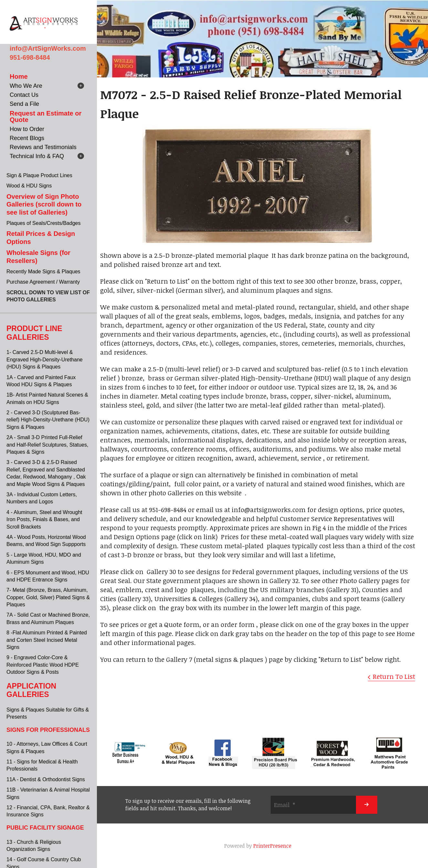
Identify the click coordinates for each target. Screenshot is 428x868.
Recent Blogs (27, 138)
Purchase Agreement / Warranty (43, 282)
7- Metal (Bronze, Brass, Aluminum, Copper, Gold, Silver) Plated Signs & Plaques (48, 597)
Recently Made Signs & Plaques (43, 272)
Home (19, 76)
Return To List (394, 676)
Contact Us (24, 95)
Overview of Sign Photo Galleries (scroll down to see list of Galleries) (44, 204)
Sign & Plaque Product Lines (39, 175)
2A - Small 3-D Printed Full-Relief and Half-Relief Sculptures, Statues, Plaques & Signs (47, 445)
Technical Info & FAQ (37, 156)
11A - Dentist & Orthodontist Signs (46, 779)
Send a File (24, 104)
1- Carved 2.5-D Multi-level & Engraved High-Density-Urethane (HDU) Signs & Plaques (45, 359)
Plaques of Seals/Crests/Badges (43, 223)
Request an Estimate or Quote (46, 116)
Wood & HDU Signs (29, 186)
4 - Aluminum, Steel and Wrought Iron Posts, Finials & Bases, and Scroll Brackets (44, 520)
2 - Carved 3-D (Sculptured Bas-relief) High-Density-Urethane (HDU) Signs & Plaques (48, 420)
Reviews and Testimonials (43, 147)
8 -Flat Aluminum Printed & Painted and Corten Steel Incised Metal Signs (47, 640)
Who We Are (26, 86)
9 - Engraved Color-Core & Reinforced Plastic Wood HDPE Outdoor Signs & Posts (43, 665)
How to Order (27, 129)
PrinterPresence (272, 846)
